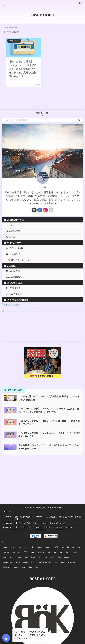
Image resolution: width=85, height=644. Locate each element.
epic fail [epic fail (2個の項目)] (55, 508)
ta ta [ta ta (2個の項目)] (24, 528)
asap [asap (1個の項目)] (5, 508)
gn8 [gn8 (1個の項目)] (49, 513)
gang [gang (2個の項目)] (32, 513)
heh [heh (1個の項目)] (68, 513)
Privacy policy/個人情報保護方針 (34, 468)
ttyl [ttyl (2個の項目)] (37, 528)
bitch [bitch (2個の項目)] (26, 508)
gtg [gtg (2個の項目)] (55, 513)
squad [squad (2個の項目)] (16, 528)
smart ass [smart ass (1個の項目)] (7, 528)
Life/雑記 (11, 268)
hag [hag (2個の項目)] (61, 513)
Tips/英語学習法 (13, 232)
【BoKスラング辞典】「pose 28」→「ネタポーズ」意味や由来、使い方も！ (45, 488)
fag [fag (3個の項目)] (79, 508)
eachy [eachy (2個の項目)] (40, 508)
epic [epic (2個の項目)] (48, 508)
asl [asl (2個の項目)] (20, 508)
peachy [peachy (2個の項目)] (67, 518)
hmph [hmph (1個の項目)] (75, 513)
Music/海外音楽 (13, 274)
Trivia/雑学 (11, 238)
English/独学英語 (15, 220)
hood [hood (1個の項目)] (12, 518)
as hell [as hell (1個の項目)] (13, 508)
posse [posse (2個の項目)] (26, 523)
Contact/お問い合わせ (17, 304)
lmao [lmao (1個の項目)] (45, 518)
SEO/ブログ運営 (15, 286)
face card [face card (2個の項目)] (71, 508)
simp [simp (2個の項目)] (63, 523)
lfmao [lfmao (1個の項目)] (33, 518)
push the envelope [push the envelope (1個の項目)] (45, 523)
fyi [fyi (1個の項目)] (19, 513)
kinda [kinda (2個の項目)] (19, 518)
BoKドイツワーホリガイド (20, 262)
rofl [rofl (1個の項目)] (56, 523)
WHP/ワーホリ (14, 244)
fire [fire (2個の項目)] (14, 513)
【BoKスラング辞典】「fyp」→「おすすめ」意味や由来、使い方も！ (42, 484)
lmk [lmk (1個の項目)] (59, 518)
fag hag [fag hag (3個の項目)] (6, 513)
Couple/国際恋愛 (14, 280)
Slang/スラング (13, 225)
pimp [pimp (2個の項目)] (18, 523)
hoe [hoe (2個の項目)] (5, 518)
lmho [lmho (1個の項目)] (53, 518)
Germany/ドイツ (14, 256)
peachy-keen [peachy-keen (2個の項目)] (8, 523)
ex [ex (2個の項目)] (63, 508)
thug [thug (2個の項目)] (30, 528)
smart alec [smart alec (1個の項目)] (72, 523)
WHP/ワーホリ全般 (15, 250)
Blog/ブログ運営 (13, 291)
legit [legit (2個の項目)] (26, 518)
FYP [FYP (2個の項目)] (25, 513)
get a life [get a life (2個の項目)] (41, 513)
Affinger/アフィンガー (16, 298)
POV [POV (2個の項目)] (33, 523)
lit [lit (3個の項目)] (39, 518)
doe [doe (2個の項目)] (33, 508)
